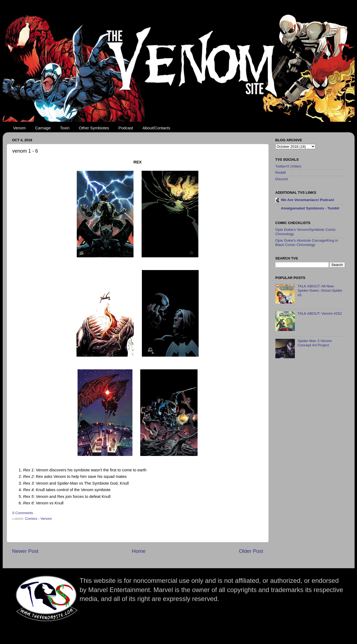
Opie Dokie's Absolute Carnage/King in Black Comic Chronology (307, 243)
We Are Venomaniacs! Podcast (308, 200)
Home (139, 551)
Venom (19, 128)
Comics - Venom (39, 519)
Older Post (251, 551)
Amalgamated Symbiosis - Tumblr (310, 208)
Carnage (43, 128)
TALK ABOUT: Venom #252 (320, 313)
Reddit (281, 172)
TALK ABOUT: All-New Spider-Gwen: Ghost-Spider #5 (320, 290)
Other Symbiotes (94, 128)
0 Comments (23, 513)
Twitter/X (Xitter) (288, 166)
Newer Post (25, 551)
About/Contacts (156, 128)
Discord (282, 179)
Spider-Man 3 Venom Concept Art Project (315, 343)
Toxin (65, 128)
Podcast (126, 128)
